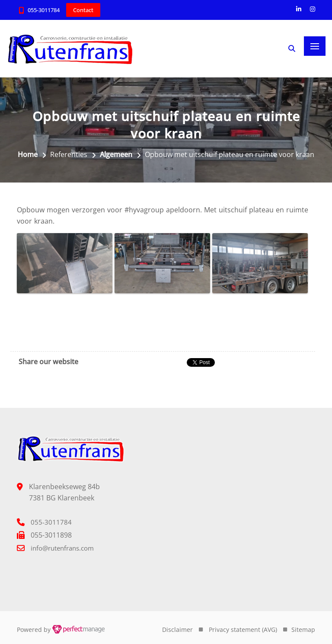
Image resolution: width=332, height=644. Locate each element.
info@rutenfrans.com (62, 548)
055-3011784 (44, 10)
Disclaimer (177, 630)
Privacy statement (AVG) (243, 630)
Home (28, 154)
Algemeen (116, 154)
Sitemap (303, 630)
